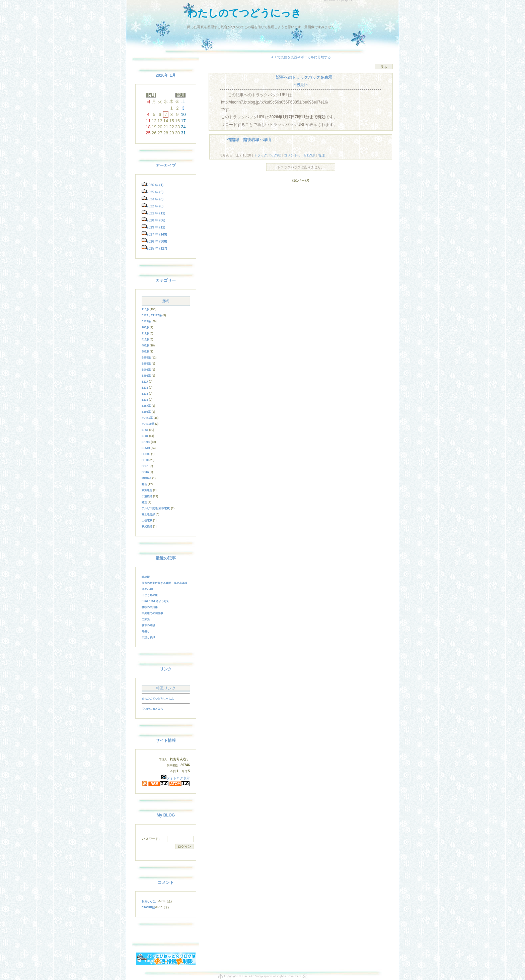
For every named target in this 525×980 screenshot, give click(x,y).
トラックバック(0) (268, 155)
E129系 (310, 155)
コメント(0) (292, 155)
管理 (321, 155)
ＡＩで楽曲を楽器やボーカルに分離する (301, 57)
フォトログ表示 (176, 778)
